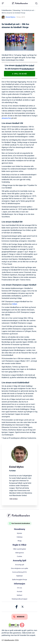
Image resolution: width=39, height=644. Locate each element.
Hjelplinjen (19, 576)
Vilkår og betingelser (19, 549)
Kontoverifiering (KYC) (20, 572)
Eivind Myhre (10, 17)
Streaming (17, 10)
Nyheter (19, 533)
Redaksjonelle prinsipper (20, 599)
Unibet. (15, 304)
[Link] (17, 607)
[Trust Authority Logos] (25, 625)
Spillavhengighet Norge (19, 580)
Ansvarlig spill (19, 565)
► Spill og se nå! (20, 74)
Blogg (20, 541)
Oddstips (20, 537)
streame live (6, 118)
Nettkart (20, 595)
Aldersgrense (19, 553)
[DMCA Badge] (14, 625)
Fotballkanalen (7, 10)
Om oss (19, 588)
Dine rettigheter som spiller (20, 568)
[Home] (20, 515)
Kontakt (20, 592)
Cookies (19, 556)
